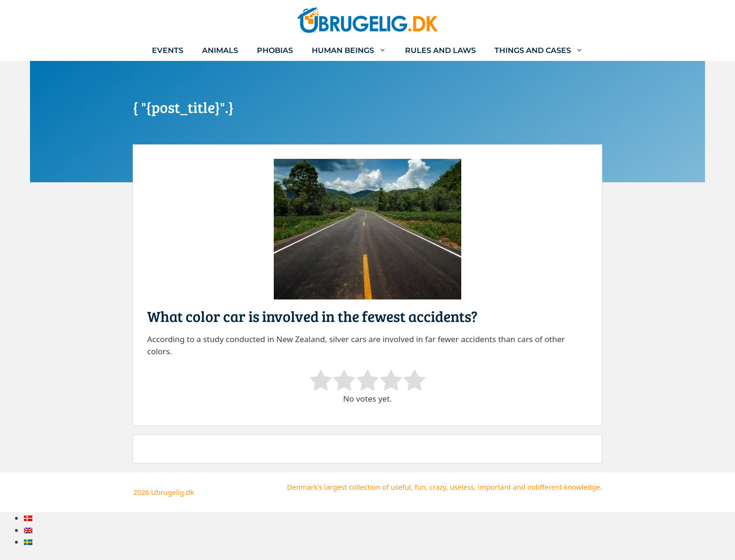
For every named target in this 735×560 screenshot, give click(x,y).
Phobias (275, 50)
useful (401, 487)
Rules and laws (440, 50)
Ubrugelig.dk (172, 492)
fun (420, 487)
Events (168, 50)
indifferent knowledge (564, 487)
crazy (438, 487)
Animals (220, 50)
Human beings (354, 50)
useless (462, 487)
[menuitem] (28, 518)
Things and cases (544, 50)
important (494, 487)
